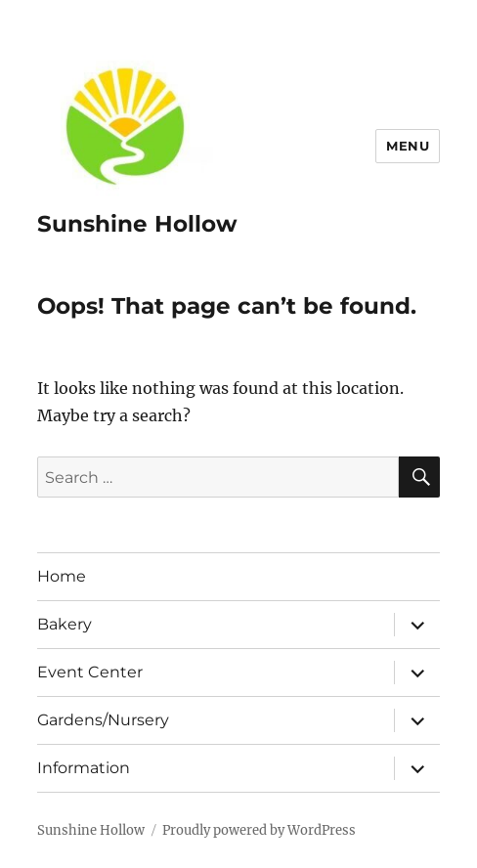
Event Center (90, 672)
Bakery (65, 624)
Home (62, 576)
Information (84, 768)
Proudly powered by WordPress (259, 830)
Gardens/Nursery (103, 720)
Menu (408, 146)
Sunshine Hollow (137, 224)
